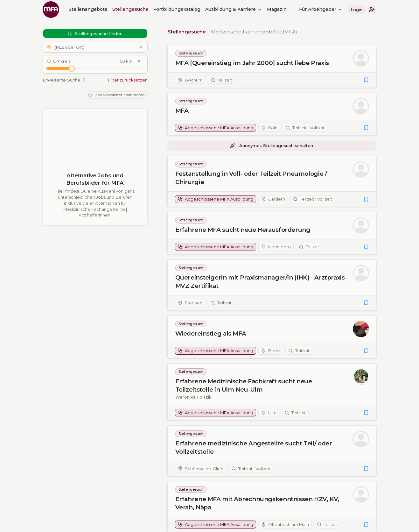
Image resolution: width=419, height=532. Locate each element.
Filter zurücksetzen (128, 80)
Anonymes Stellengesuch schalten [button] (271, 145)
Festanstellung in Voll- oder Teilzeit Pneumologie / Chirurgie (251, 178)
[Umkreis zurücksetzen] (139, 61)
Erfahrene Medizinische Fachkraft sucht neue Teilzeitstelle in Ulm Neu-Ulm (243, 385)
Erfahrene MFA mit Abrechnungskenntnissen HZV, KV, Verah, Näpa (257, 504)
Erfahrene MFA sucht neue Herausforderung (243, 230)
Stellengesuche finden (95, 33)
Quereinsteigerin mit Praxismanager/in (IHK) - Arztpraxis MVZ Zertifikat (260, 282)
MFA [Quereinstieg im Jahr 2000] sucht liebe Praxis (252, 63)
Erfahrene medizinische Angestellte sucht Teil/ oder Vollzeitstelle (253, 447)
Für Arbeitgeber (321, 9)
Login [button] (356, 10)
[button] (372, 10)
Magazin (277, 9)
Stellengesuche (130, 9)
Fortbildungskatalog (177, 9)
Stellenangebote (88, 9)
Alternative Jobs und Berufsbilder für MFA (95, 179)
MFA (182, 111)
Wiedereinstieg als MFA (210, 333)
